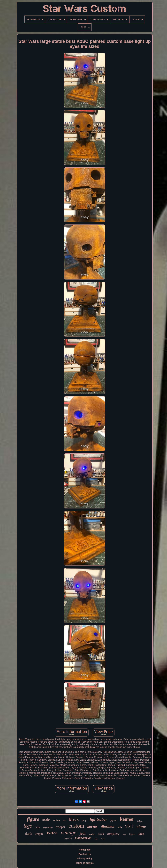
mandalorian (83, 838)
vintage (68, 833)
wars (52, 832)
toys (124, 834)
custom (76, 826)
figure (33, 819)
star (129, 826)
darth (29, 834)
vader (92, 834)
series (92, 826)
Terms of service (85, 863)
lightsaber (98, 819)
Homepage (85, 850)
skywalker (48, 828)
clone (141, 827)
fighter (132, 834)
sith (120, 827)
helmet (140, 821)
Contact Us (85, 854)
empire (39, 834)
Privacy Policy (85, 859)
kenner (127, 819)
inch (141, 834)
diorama (108, 827)
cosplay (113, 834)
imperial (68, 838)
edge (96, 839)
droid (101, 834)
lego (28, 826)
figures (114, 821)
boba (103, 839)
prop (84, 820)
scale (46, 820)
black (74, 819)
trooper (61, 827)
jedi (82, 833)
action (56, 820)
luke (38, 827)
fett (64, 821)
